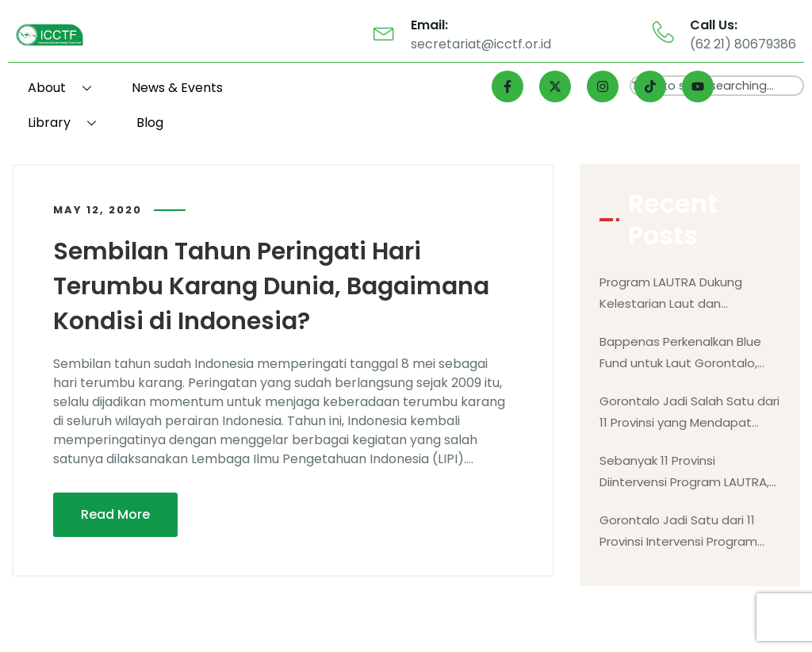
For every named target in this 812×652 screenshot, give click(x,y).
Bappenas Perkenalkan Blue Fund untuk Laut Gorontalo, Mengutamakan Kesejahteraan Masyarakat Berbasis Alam (680, 353)
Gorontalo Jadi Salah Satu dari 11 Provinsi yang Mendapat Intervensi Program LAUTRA (689, 413)
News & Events (177, 88)
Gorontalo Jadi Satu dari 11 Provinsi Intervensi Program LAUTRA (678, 532)
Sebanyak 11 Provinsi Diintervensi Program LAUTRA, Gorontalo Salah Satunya (684, 472)
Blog (150, 123)
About (65, 88)
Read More (115, 514)
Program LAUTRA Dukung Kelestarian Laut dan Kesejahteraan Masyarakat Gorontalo (679, 294)
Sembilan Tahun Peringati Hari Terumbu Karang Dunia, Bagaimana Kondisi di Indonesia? (271, 286)
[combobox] (717, 86)
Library (68, 123)
